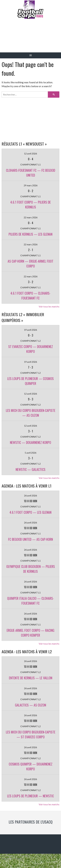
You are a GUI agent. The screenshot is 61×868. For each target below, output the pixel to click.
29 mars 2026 (31, 185)
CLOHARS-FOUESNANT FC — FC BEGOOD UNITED (31, 173)
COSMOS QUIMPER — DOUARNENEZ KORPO (31, 766)
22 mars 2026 (31, 217)
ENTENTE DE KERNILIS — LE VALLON (31, 678)
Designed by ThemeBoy (12, 859)
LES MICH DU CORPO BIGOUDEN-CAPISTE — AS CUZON (31, 413)
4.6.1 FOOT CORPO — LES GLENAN (30, 512)
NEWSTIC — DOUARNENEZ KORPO (30, 442)
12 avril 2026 (30, 154)
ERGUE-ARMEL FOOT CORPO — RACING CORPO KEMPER (30, 633)
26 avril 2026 (30, 496)
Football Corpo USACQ (30, 38)
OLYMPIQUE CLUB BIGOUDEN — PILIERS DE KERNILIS (31, 569)
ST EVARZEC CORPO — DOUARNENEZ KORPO (31, 349)
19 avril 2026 (30, 330)
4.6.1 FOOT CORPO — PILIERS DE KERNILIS (31, 205)
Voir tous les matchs (49, 307)
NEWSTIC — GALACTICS (30, 469)
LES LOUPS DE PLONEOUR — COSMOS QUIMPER (30, 381)
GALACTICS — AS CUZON (30, 705)
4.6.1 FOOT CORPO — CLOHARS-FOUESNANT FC (30, 296)
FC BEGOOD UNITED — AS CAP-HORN (30, 539)
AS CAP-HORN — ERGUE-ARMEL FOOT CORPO (30, 264)
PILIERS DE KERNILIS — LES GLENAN (30, 234)
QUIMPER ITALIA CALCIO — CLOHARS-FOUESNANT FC (30, 601)
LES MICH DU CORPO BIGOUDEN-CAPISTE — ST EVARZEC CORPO (31, 734)
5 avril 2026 (30, 453)
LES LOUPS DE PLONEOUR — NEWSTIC (30, 796)
